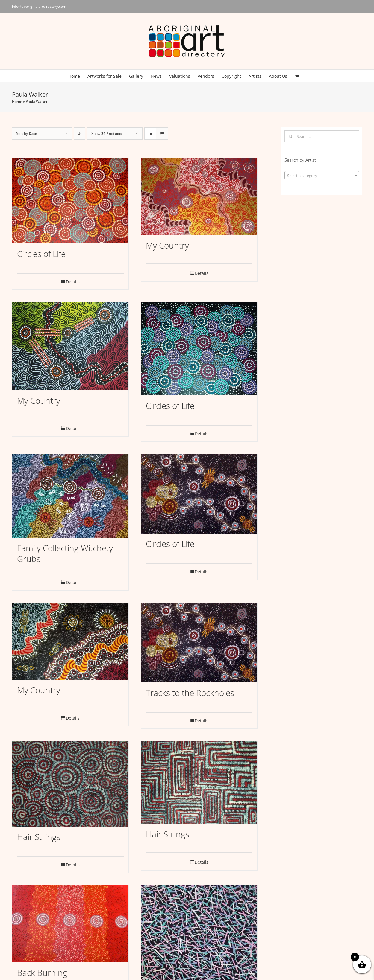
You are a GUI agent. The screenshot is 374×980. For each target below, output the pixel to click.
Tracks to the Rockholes (190, 693)
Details (73, 282)
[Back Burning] (70, 924)
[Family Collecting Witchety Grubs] (70, 496)
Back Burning (42, 973)
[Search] (290, 136)
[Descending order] (80, 134)
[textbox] (322, 176)
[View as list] (162, 134)
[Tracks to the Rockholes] (199, 643)
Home (17, 102)
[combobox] (322, 175)
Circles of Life (41, 254)
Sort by (27, 134)
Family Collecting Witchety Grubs (65, 553)
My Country (167, 245)
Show (107, 134)
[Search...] (322, 136)
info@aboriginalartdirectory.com (39, 6)
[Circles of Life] (70, 201)
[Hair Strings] (70, 784)
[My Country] (199, 196)
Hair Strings (39, 837)
